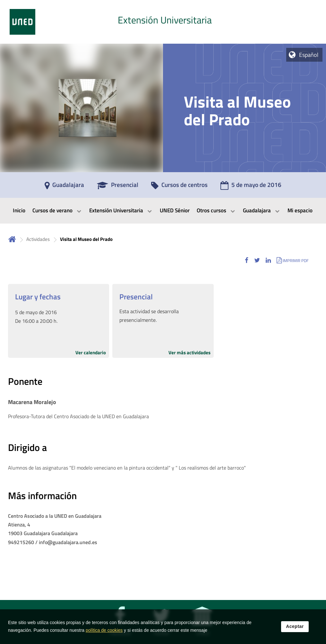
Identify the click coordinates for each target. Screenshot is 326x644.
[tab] (163, 22)
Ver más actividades (189, 353)
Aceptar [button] (295, 632)
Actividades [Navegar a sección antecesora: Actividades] (38, 239)
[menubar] (163, 211)
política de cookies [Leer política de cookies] (104, 636)
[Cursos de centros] (179, 187)
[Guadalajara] (64, 187)
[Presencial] (118, 187)
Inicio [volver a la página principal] (12, 239)
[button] (247, 260)
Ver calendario (91, 353)
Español (309, 55)
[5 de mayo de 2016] (251, 187)
